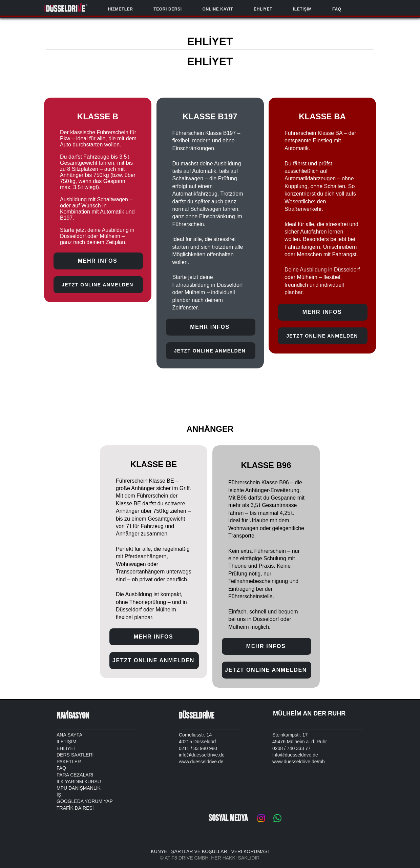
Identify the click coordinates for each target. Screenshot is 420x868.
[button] (120, 9)
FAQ (61, 768)
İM (74, 742)
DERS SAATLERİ (75, 755)
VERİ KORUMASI (250, 851)
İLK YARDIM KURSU (79, 782)
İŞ (59, 795)
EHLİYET (66, 748)
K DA (76, 808)
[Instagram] (261, 818)
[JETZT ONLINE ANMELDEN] (98, 285)
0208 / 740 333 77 (291, 748)
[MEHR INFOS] (98, 261)
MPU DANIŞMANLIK (79, 788)
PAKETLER (69, 762)
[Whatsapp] (277, 818)
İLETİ (62, 742)
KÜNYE (161, 851)
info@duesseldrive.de (295, 755)
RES (88, 808)
